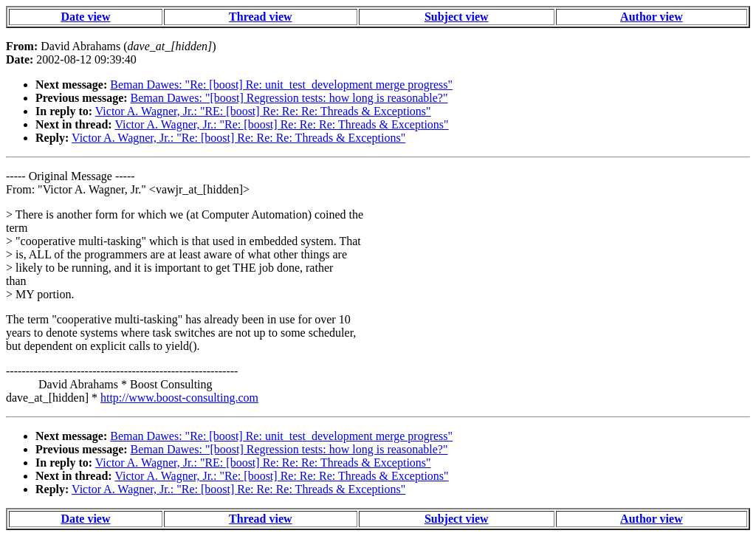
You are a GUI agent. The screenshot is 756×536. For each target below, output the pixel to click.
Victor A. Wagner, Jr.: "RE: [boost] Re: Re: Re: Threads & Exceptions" (263, 111)
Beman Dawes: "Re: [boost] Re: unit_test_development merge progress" (281, 85)
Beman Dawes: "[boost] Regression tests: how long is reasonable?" (289, 98)
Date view (85, 17)
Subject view (457, 17)
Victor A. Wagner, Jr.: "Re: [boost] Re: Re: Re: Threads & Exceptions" (281, 124)
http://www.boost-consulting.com (179, 398)
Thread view (260, 17)
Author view (652, 17)
